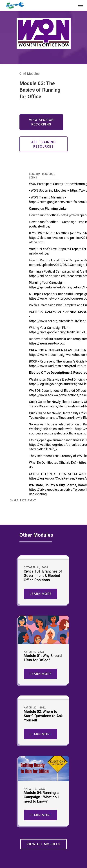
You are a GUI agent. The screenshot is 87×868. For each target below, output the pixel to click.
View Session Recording (41, 122)
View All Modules (43, 844)
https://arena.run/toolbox (47, 343)
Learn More (41, 594)
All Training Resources (43, 144)
